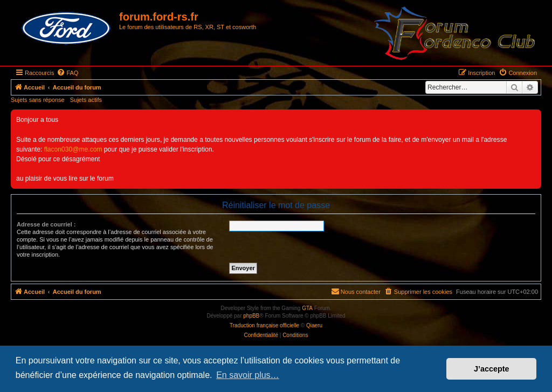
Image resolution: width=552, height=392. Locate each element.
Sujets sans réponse (38, 100)
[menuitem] (67, 73)
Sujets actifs (86, 100)
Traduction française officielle (264, 325)
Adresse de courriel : (46, 224)
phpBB (251, 316)
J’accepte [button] (492, 369)
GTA (307, 308)
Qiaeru (314, 325)
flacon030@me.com (73, 149)
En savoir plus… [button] (248, 375)
